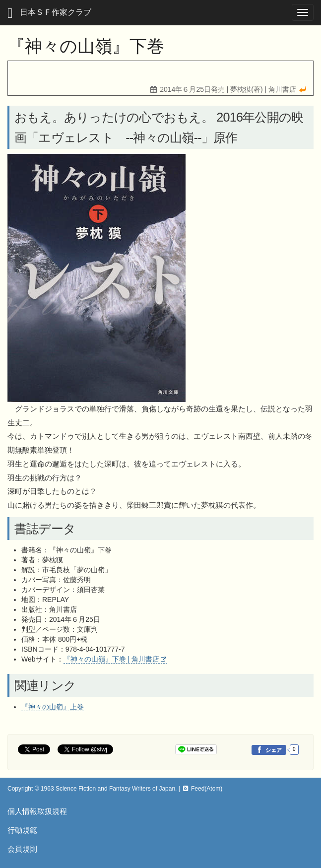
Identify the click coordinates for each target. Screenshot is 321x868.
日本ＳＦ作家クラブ (49, 13)
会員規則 (22, 849)
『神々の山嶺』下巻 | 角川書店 (111, 659)
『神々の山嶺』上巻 (53, 707)
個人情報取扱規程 (37, 811)
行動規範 (22, 830)
